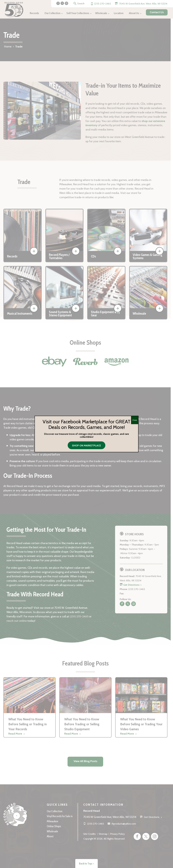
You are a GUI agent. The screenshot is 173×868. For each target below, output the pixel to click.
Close (135, 420)
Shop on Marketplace (86, 446)
